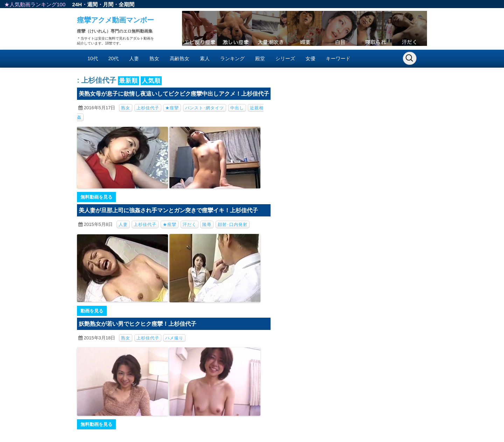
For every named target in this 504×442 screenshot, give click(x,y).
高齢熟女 (180, 58)
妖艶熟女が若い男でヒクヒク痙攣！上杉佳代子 (138, 324)
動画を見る (92, 311)
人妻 (134, 58)
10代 (93, 58)
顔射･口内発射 (233, 225)
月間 (108, 4)
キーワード (338, 58)
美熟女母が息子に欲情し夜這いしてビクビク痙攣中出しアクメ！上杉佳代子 (174, 94)
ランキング (232, 58)
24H (77, 4)
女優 (310, 58)
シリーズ (285, 58)
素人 (205, 58)
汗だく (190, 225)
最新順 (128, 81)
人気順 (151, 81)
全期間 (127, 4)
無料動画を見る (96, 197)
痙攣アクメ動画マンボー (115, 20)
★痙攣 (172, 108)
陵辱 (207, 225)
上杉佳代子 (148, 108)
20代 (114, 58)
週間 (92, 4)
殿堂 (260, 58)
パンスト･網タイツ (205, 108)
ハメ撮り (174, 338)
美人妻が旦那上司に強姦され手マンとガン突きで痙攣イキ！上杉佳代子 (168, 210)
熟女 (154, 58)
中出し (237, 108)
